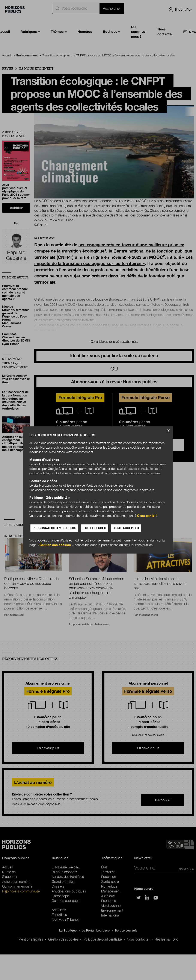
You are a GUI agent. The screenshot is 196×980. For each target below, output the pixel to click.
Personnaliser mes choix (54, 528)
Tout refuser (95, 528)
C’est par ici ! (147, 516)
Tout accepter (126, 528)
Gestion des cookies (55, 545)
